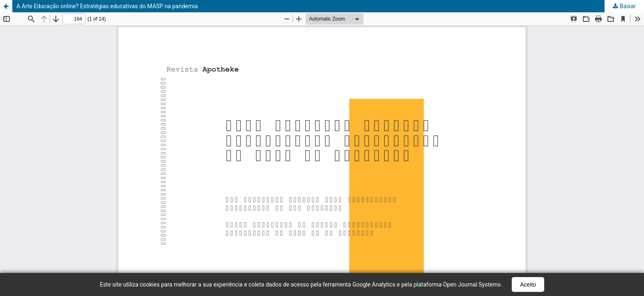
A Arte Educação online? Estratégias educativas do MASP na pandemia (107, 6)
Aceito (528, 284)
